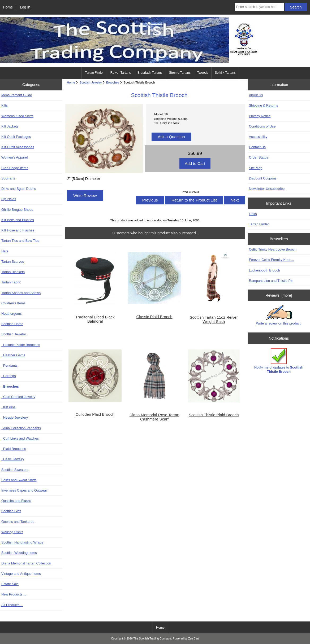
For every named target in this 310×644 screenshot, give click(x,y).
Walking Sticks (12, 532)
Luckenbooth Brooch (264, 270)
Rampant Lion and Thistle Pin (271, 281)
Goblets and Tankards (18, 522)
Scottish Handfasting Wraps (22, 542)
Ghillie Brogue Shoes (17, 210)
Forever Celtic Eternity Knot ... (272, 260)
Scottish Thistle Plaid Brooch (214, 415)
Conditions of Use (262, 126)
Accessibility (258, 137)
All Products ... (12, 605)
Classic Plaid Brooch (154, 317)
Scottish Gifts (11, 511)
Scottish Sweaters (15, 470)
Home (8, 7)
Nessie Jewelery (15, 417)
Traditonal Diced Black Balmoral (95, 319)
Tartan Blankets (13, 272)
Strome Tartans (180, 73)
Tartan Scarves (13, 262)
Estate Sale (10, 584)
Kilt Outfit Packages (16, 137)
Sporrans (8, 178)
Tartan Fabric (11, 282)
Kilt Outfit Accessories (18, 147)
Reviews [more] (279, 295)
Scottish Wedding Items (19, 553)
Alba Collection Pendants (21, 428)
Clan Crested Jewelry (18, 397)
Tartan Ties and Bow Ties (20, 241)
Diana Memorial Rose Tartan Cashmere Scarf (154, 417)
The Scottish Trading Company (152, 639)
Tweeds (203, 73)
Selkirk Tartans (225, 73)
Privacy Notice (260, 116)
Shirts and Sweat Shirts (19, 480)
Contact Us (257, 147)
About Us (256, 95)
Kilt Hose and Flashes (18, 230)
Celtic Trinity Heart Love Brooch (273, 249)
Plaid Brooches (14, 449)
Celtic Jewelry (13, 459)
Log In (25, 7)
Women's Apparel (14, 157)
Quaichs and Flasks (16, 501)
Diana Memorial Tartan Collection (26, 563)
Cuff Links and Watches (20, 438)
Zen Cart (194, 639)
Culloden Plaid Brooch (95, 414)
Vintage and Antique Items (21, 574)
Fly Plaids (9, 199)
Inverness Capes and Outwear (24, 490)
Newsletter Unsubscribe (267, 189)
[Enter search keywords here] (259, 7)
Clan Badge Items (15, 168)
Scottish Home (12, 324)
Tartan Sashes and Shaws (21, 293)
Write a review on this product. (279, 315)
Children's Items (13, 303)
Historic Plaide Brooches (21, 345)
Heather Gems (13, 355)
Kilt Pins (8, 407)
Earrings (9, 376)
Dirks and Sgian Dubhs (19, 189)
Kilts (5, 105)
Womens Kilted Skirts (17, 116)
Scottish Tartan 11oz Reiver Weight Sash (214, 319)
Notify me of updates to (279, 361)
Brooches (113, 82)
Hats (5, 251)
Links (253, 214)
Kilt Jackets (10, 126)
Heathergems (12, 314)
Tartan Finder (94, 73)
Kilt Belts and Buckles (18, 220)
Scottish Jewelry (91, 82)
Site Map (256, 168)
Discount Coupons (263, 178)
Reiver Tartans (121, 73)
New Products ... (14, 594)
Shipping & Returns (264, 105)
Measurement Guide (17, 95)
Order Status (259, 157)
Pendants (9, 365)
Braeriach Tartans (150, 73)
